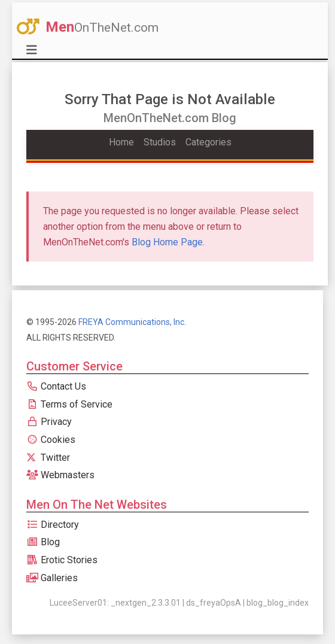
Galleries (52, 578)
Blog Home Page (167, 242)
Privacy (49, 422)
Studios (160, 142)
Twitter (48, 458)
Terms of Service (69, 404)
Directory (53, 525)
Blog (43, 542)
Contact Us (56, 386)
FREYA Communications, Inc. (132, 322)
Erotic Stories (62, 560)
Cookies (51, 440)
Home (121, 142)
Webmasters (60, 475)
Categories (208, 142)
